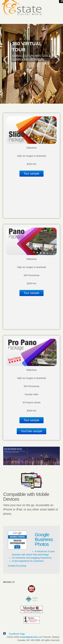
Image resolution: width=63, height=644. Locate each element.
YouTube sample (32, 431)
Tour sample (31, 174)
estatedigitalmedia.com (31, 637)
